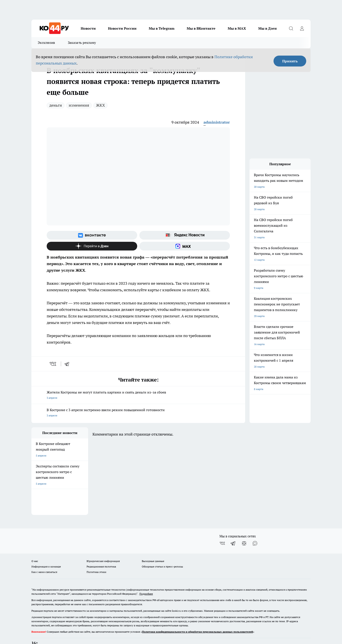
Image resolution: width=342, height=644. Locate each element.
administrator (217, 122)
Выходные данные (153, 550)
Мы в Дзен (268, 28)
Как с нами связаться (44, 561)
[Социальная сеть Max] (185, 246)
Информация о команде (46, 555)
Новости (88, 28)
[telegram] (68, 364)
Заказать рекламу (82, 43)
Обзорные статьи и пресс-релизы (162, 555)
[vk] (53, 364)
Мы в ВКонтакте (201, 28)
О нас (35, 550)
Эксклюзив (46, 43)
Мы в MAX (237, 28)
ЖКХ (100, 105)
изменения (79, 105)
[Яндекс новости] (185, 235)
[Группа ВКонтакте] (92, 235)
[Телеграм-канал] (233, 532)
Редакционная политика (101, 555)
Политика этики (96, 561)
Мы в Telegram (162, 28)
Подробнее (146, 583)
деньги (56, 105)
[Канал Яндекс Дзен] (92, 246)
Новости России (122, 28)
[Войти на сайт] (302, 28)
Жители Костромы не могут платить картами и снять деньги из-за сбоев (138, 395)
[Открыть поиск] (291, 28)
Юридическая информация (103, 550)
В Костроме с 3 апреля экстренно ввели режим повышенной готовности (138, 413)
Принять (290, 61)
